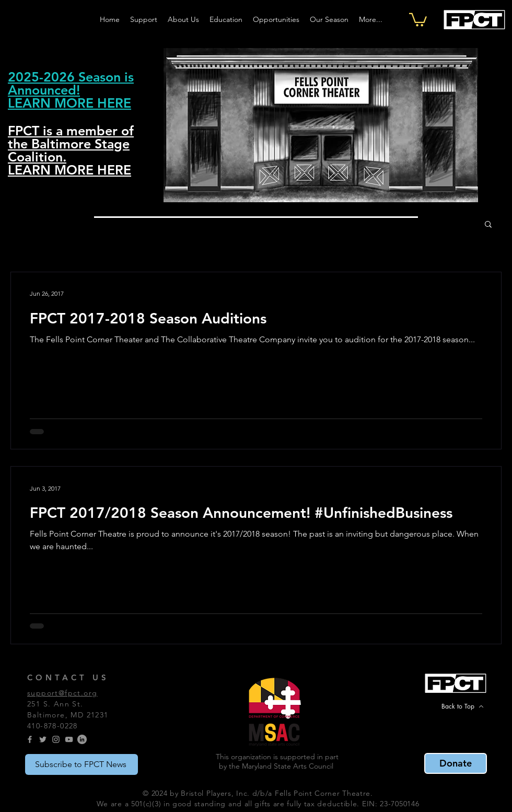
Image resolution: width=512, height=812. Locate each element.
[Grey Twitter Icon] (43, 739)
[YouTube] (69, 739)
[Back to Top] (462, 706)
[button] (418, 19)
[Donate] (456, 763)
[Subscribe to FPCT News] (82, 764)
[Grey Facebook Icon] (30, 739)
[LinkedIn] (82, 739)
